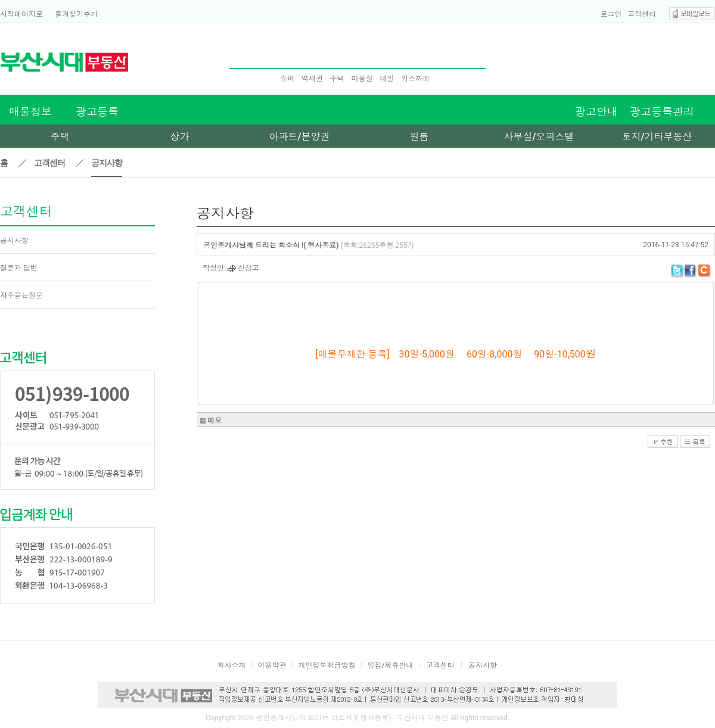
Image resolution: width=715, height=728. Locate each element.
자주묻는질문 (21, 295)
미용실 (362, 79)
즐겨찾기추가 (76, 14)
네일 (387, 79)
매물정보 (30, 112)
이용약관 (272, 665)
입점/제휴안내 (391, 665)
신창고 (243, 268)
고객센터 (642, 14)
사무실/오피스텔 (539, 137)
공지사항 (14, 241)
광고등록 (97, 112)
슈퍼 (287, 79)
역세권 (312, 79)
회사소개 (232, 665)
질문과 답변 (19, 268)
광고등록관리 (662, 112)
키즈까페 (415, 79)
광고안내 (596, 112)
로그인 (611, 14)
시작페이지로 (21, 14)
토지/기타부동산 (657, 137)
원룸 (419, 137)
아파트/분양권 (299, 137)
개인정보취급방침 (327, 665)
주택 (337, 79)
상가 (180, 137)
